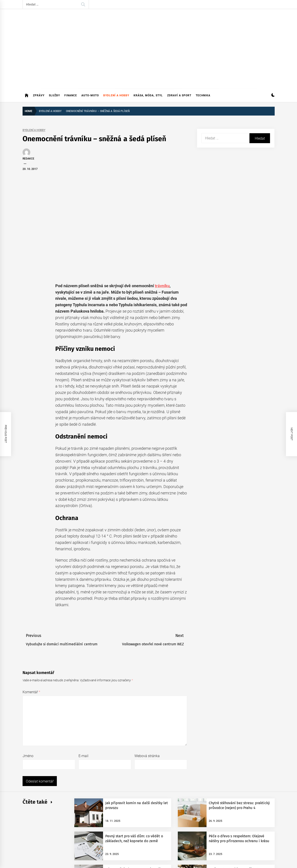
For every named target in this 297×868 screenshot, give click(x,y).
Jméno (28, 671)
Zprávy (39, 66)
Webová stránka (147, 671)
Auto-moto (90, 66)
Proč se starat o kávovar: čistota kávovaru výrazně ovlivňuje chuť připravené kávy (234, 790)
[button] (273, 66)
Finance (71, 66)
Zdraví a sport (179, 66)
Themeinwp (117, 836)
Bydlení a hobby (116, 66)
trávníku (162, 201)
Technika (203, 66)
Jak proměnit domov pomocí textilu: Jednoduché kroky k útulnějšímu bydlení (134, 790)
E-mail (83, 671)
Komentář (31, 608)
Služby (54, 66)
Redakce (28, 129)
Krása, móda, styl (148, 66)
